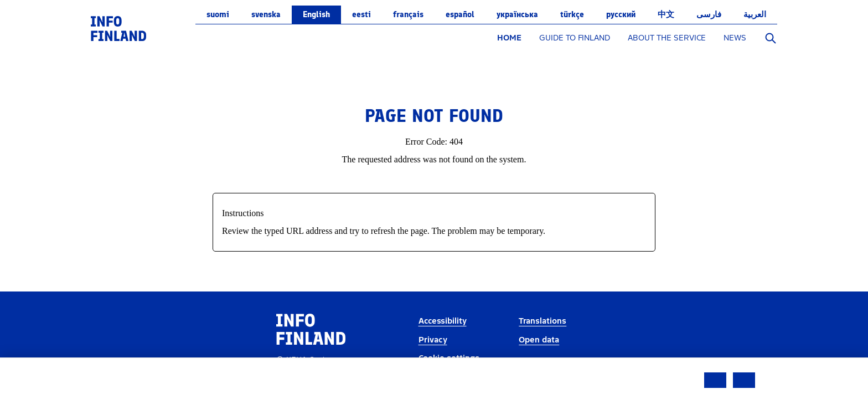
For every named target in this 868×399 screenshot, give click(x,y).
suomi (218, 14)
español (460, 14)
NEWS (735, 38)
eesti (361, 14)
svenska (266, 14)
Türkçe (572, 14)
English (316, 14)
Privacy (433, 340)
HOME (509, 38)
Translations (542, 321)
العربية (755, 14)
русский (621, 14)
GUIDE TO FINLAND (575, 38)
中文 (666, 14)
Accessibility (443, 321)
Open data (539, 340)
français (408, 14)
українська (517, 14)
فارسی (709, 14)
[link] (118, 28)
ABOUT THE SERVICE (667, 38)
